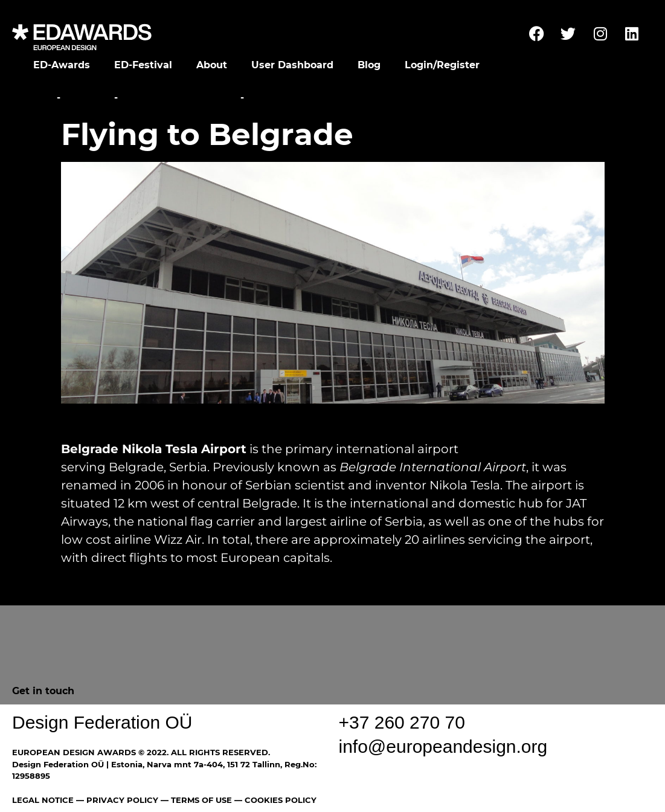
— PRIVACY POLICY (116, 800)
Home (38, 98)
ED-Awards (62, 65)
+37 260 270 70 (402, 722)
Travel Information (179, 98)
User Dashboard (292, 65)
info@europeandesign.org (443, 746)
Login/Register (442, 65)
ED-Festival (143, 65)
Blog (369, 65)
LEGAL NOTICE (43, 800)
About (212, 65)
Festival (87, 98)
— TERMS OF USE (196, 800)
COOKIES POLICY (281, 800)
